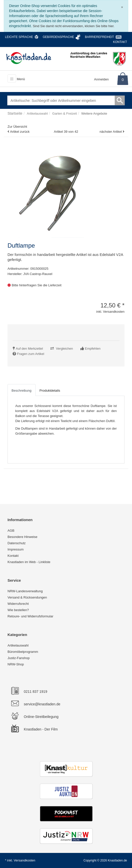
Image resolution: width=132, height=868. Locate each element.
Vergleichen (64, 349)
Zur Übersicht (17, 127)
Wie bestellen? (18, 610)
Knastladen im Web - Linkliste (29, 562)
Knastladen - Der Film (41, 729)
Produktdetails (50, 391)
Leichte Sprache (19, 37)
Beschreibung (22, 391)
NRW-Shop (16, 664)
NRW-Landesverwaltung (25, 591)
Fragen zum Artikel (31, 354)
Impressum (16, 549)
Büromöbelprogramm (23, 652)
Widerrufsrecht (18, 604)
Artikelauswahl (18, 645)
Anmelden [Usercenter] (102, 79)
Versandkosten (25, 860)
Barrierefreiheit (99, 37)
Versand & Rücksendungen (27, 597)
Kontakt (120, 42)
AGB (11, 531)
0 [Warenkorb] (123, 80)
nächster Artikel (111, 132)
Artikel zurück (20, 132)
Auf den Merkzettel (29, 349)
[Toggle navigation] (12, 78)
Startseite (15, 113)
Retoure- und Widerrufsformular (30, 616)
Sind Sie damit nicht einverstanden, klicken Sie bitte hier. (74, 26)
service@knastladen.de (42, 704)
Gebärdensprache (58, 37)
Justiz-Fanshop (19, 658)
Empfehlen (93, 349)
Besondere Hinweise (22, 537)
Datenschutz (17, 543)
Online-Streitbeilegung (41, 717)
